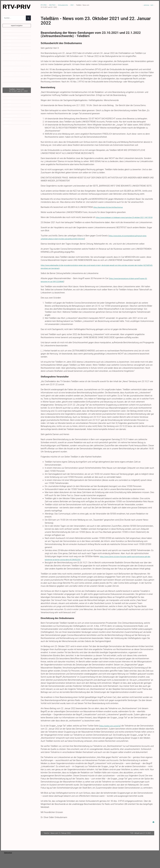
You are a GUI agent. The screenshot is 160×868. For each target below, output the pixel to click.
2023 (9, 48)
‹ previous (146, 5)
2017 (9, 112)
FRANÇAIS (8, 119)
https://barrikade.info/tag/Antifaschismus (112, 207)
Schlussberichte (63, 5)
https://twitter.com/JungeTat (112, 729)
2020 (9, 102)
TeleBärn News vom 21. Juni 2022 (19, 69)
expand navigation (17, 26)
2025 (9, 41)
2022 (72, 5)
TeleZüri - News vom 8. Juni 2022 (19, 74)
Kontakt (9, 34)
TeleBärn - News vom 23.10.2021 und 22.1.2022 (18, 90)
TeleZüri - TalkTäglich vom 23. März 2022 (20, 79)
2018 (9, 109)
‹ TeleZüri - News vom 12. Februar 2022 (56, 836)
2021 (9, 98)
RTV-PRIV (44, 5)
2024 (9, 45)
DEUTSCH (52, 5)
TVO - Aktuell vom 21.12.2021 (20, 95)
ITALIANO (8, 123)
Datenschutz (8, 856)
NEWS (6, 126)
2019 (9, 105)
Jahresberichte (11, 116)
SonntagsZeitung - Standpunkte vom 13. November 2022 (17, 57)
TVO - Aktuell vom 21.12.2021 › (141, 836)
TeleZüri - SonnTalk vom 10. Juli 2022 (19, 63)
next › (152, 5)
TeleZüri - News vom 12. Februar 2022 (18, 85)
